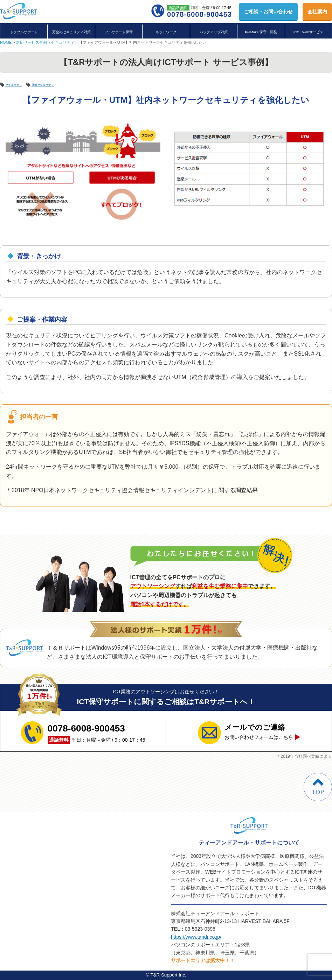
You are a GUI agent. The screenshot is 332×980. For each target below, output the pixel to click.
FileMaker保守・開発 (261, 32)
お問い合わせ (268, 12)
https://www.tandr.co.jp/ (196, 937)
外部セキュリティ (57, 84)
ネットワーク (166, 32)
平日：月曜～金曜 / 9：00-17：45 (96, 733)
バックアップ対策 (214, 32)
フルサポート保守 (119, 32)
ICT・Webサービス (308, 32)
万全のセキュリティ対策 (71, 32)
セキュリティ (63, 42)
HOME (6, 42)
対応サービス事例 (32, 42)
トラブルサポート (24, 32)
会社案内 (317, 12)
